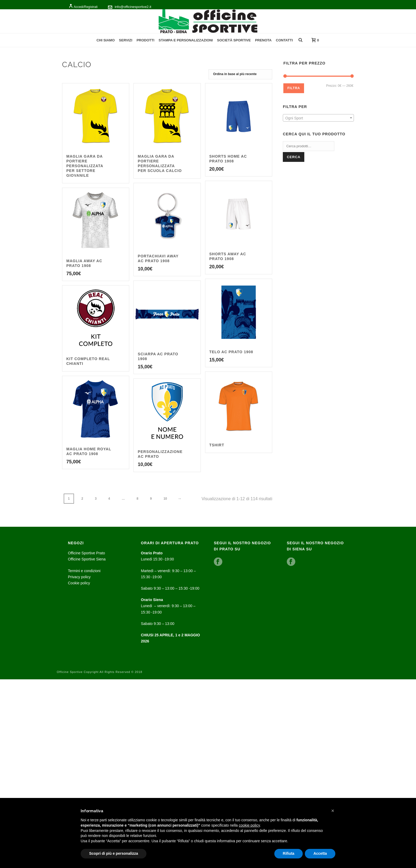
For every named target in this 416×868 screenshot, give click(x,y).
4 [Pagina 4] (109, 499)
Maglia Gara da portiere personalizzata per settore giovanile (85, 166)
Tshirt (217, 445)
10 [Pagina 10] (165, 499)
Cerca (294, 157)
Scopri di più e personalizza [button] (114, 853)
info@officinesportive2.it (133, 7)
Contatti (284, 40)
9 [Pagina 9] (151, 499)
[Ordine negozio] (240, 74)
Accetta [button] (320, 853)
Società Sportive (234, 40)
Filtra (294, 88)
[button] (333, 811)
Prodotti (146, 40)
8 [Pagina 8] (138, 499)
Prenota (263, 40)
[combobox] (318, 118)
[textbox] (318, 118)
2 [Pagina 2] (82, 499)
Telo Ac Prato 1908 (231, 352)
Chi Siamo (106, 40)
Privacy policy (79, 577)
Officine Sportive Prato (86, 553)
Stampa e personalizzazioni (186, 40)
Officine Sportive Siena (87, 559)
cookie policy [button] (249, 825)
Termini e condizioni (84, 571)
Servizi (125, 40)
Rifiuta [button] (289, 853)
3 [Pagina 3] (96, 499)
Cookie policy (79, 583)
